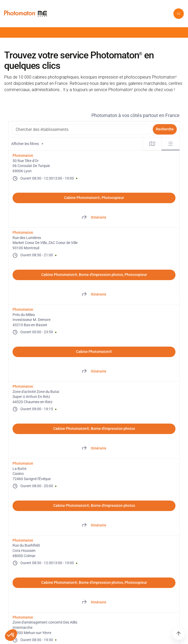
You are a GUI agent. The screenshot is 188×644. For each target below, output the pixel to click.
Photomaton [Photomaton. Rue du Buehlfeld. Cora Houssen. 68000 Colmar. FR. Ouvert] (23, 540)
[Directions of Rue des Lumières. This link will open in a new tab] (94, 295)
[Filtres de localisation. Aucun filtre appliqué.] (76, 144)
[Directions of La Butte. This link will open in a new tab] (94, 525)
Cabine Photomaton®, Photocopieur (94, 198)
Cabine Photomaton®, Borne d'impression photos (94, 429)
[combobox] (81, 129)
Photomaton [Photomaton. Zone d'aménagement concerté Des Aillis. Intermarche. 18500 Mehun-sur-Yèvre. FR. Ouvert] (23, 617)
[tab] (152, 144)
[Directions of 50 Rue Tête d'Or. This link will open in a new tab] (94, 218)
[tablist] (161, 144)
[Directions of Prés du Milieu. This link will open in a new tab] (94, 371)
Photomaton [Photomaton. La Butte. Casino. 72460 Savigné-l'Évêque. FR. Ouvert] (23, 463)
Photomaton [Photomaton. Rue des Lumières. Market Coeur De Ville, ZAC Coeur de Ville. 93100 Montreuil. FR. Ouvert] (23, 232)
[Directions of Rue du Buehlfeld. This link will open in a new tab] (94, 602)
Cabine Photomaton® (94, 352)
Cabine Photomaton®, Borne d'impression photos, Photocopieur (94, 275)
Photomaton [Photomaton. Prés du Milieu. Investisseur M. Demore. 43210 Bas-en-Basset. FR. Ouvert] (23, 309)
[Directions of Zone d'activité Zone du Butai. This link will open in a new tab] (94, 448)
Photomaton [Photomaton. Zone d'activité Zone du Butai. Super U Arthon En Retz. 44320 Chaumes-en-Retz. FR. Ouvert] (23, 386)
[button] (179, 14)
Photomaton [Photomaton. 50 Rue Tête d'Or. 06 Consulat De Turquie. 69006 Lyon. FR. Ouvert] (23, 156)
